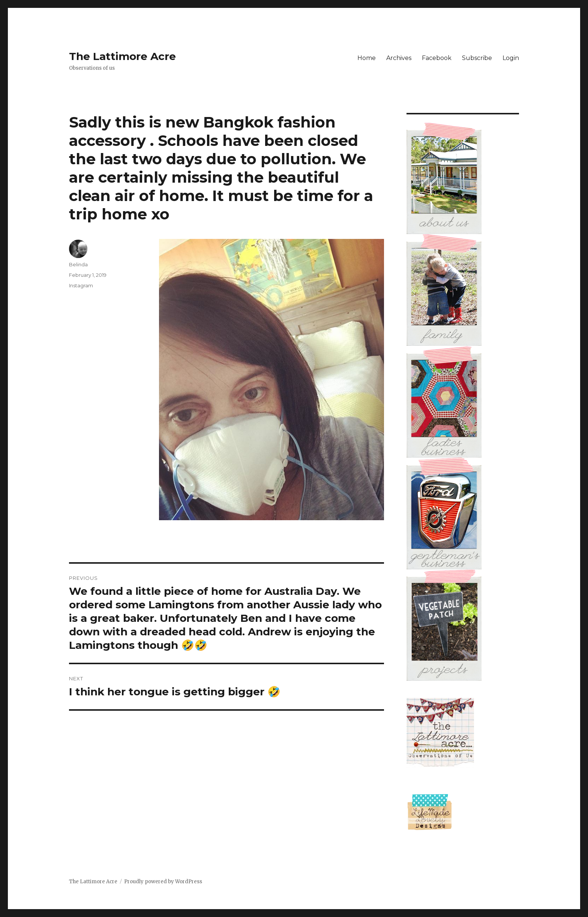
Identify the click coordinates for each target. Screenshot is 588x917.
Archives (399, 58)
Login (511, 58)
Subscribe (477, 58)
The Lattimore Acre (122, 56)
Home (367, 58)
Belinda (78, 264)
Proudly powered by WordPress (163, 882)
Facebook (437, 58)
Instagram (81, 285)
